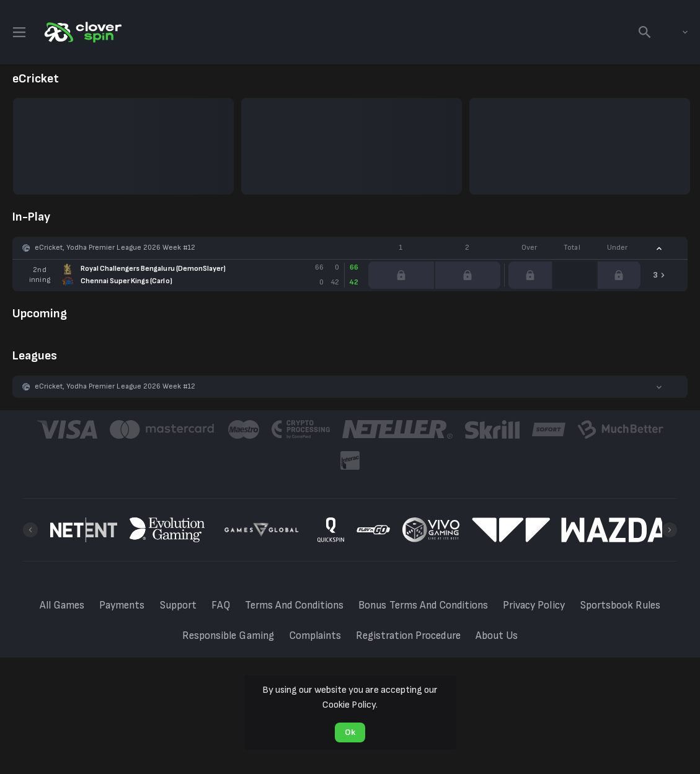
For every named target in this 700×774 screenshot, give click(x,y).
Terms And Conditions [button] (295, 605)
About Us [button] (497, 636)
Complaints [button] (315, 636)
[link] (82, 32)
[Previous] (30, 530)
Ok (350, 732)
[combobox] (676, 32)
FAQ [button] (221, 605)
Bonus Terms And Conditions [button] (423, 605)
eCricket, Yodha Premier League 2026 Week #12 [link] (115, 248)
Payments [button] (122, 605)
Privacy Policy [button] (534, 605)
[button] (350, 248)
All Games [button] (62, 605)
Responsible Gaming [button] (228, 636)
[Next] (670, 530)
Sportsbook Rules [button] (620, 605)
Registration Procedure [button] (408, 636)
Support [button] (178, 605)
